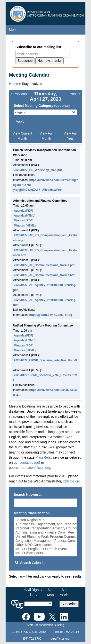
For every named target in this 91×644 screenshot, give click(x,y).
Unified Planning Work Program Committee (46, 537)
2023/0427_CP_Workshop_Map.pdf (38, 170)
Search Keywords (28, 495)
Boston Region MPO (46, 520)
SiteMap (50, 592)
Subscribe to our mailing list (38, 47)
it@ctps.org (71, 481)
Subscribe (69, 604)
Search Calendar (30, 563)
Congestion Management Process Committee (46, 541)
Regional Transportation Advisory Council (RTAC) (46, 528)
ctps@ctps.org (60, 639)
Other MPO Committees (46, 545)
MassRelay (44, 457)
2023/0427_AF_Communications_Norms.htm (45, 275)
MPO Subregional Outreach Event (46, 549)
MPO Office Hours (46, 553)
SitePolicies (64, 592)
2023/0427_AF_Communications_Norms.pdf (44, 265)
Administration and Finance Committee (46, 532)
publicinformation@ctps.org (30, 468)
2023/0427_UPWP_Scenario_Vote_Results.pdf (45, 360)
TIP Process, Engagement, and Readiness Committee (46, 524)
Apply (20, 121)
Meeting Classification (32, 513)
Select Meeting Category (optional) (42, 106)
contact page (29, 463)
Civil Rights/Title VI (33, 592)
